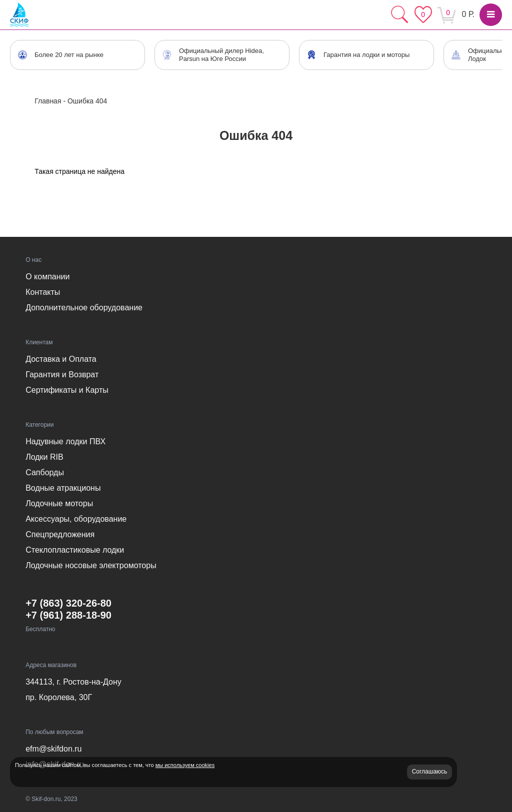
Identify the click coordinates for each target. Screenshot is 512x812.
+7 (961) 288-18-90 (68, 615)
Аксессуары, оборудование (76, 519)
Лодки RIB (44, 457)
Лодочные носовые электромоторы (91, 565)
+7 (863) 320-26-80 (68, 603)
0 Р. (468, 14)
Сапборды (45, 472)
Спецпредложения (60, 534)
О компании (47, 277)
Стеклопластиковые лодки (75, 550)
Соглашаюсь (430, 772)
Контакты (43, 292)
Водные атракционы (63, 488)
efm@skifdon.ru (53, 749)
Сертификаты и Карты (67, 390)
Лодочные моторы (59, 503)
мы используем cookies (185, 765)
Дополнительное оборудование (84, 308)
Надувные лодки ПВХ (65, 441)
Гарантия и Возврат (62, 375)
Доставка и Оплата (61, 359)
